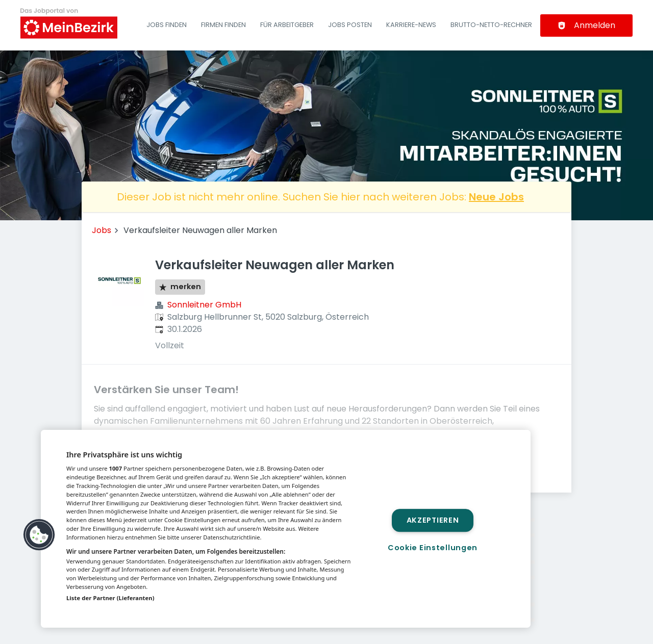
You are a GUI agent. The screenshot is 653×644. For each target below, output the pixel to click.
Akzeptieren (433, 520)
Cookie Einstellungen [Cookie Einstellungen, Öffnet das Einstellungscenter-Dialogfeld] (433, 548)
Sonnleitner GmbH (204, 305)
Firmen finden (223, 25)
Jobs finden (167, 25)
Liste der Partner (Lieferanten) (110, 598)
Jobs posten (350, 25)
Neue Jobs (496, 197)
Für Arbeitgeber (287, 25)
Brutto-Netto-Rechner (491, 25)
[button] (39, 535)
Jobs (102, 230)
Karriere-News (411, 25)
